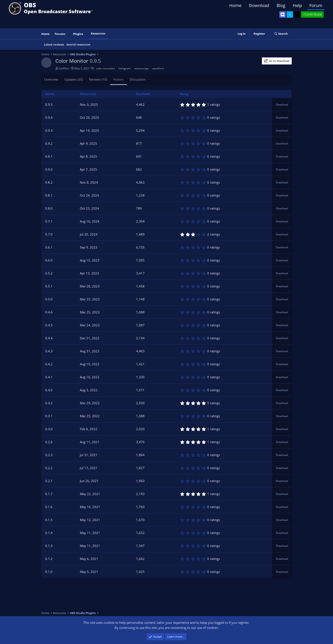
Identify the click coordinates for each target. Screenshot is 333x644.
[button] (68, 34)
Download (259, 5)
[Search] (281, 34)
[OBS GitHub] (297, 14)
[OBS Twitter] (290, 14)
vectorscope (141, 68)
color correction (105, 68)
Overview (51, 79)
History (118, 79)
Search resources (78, 44)
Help (297, 5)
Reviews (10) (98, 79)
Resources (98, 33)
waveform (158, 68)
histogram (124, 68)
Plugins (78, 34)
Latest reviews (54, 44)
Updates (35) (74, 79)
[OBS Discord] (283, 14)
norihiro (64, 68)
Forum (316, 5)
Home (235, 5)
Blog (281, 5)
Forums (60, 34)
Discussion (138, 79)
